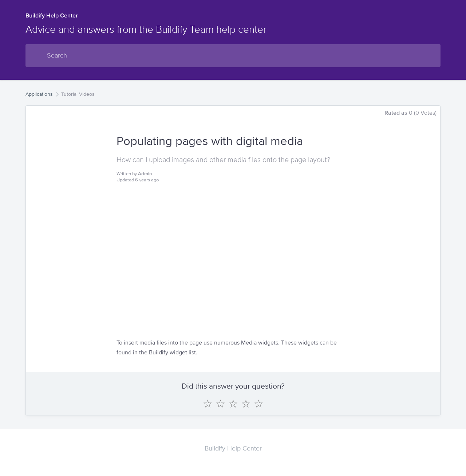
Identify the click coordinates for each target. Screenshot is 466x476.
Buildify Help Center (52, 15)
